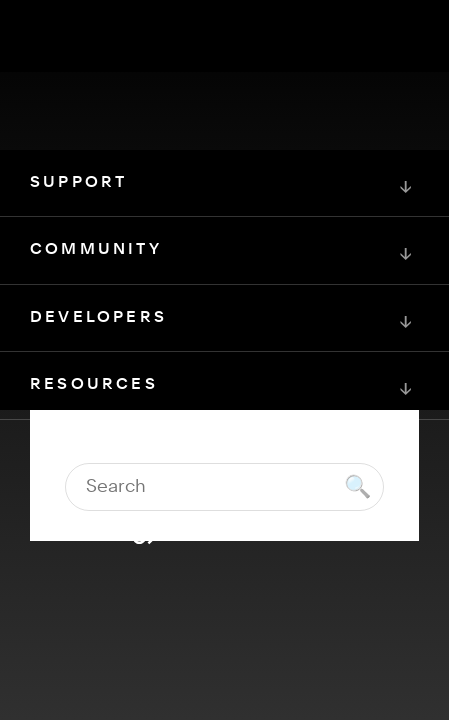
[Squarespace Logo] (225, 530)
